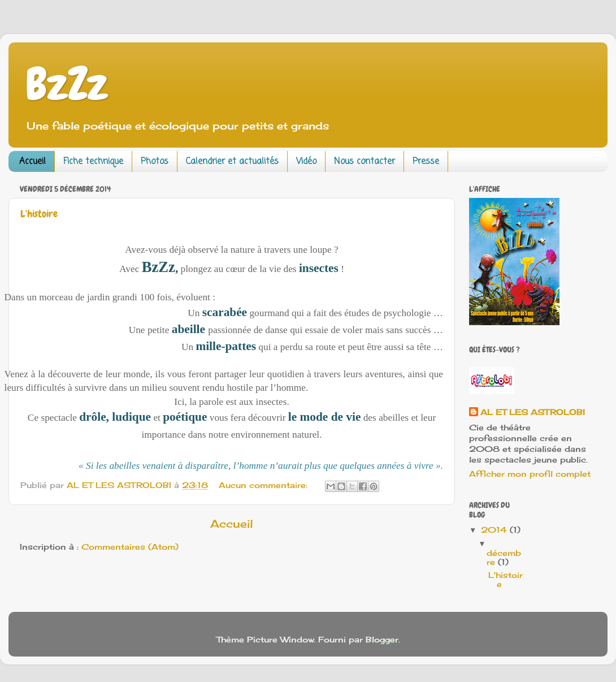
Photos (155, 162)
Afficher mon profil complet (530, 474)
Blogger (382, 640)
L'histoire (39, 213)
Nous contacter (365, 162)
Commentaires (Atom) (130, 547)
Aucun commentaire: (264, 485)
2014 (495, 530)
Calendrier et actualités (232, 162)
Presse (426, 162)
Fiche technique (93, 162)
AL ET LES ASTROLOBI (533, 412)
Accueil (32, 162)
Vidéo (306, 162)
